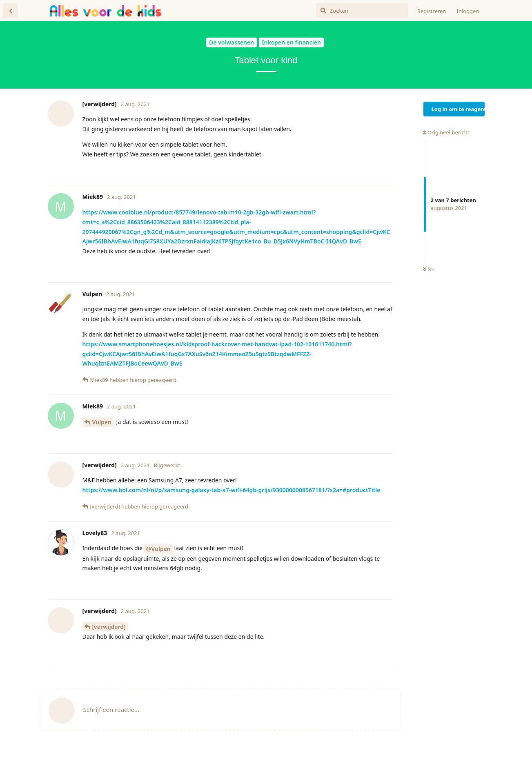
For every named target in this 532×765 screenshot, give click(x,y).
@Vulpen (158, 549)
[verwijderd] (109, 627)
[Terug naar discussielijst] (11, 11)
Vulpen (102, 422)
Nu (429, 269)
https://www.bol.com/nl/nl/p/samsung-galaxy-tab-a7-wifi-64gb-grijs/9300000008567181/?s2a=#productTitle (231, 490)
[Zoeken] (362, 11)
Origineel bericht (446, 132)
